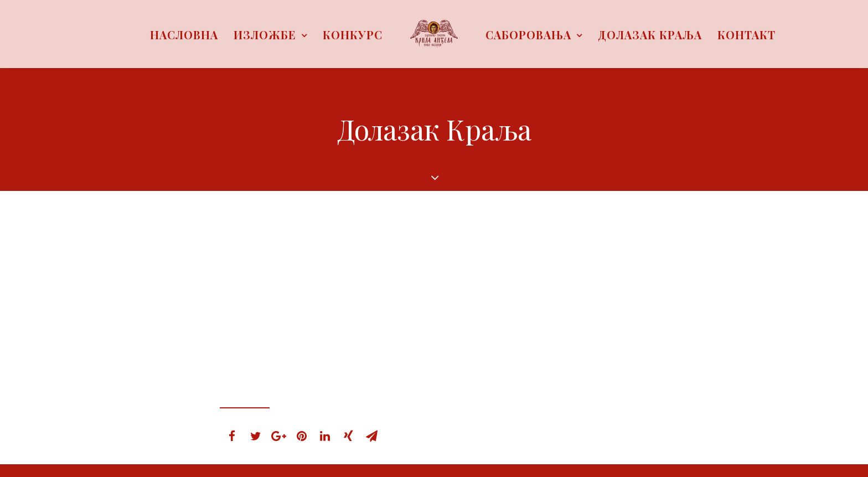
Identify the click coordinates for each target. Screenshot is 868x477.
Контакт (746, 35)
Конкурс (353, 35)
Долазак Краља (650, 35)
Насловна (184, 35)
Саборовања (534, 35)
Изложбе (270, 35)
